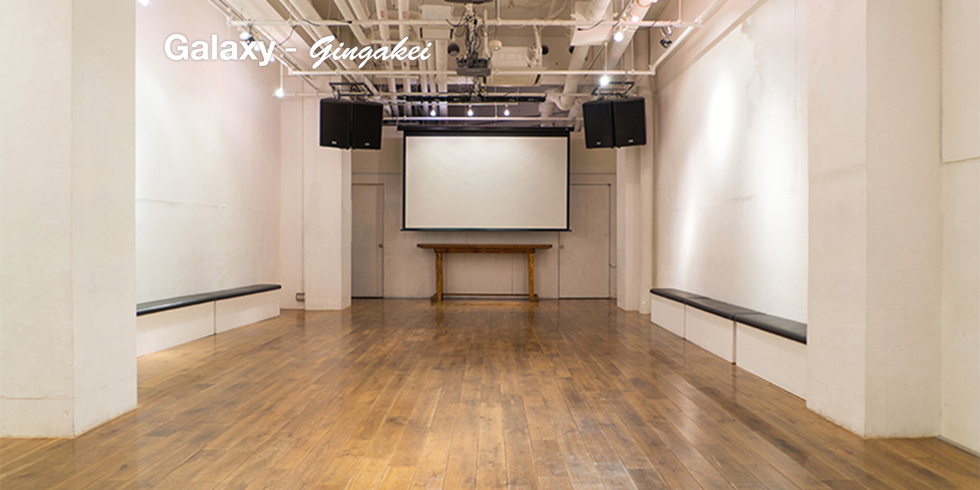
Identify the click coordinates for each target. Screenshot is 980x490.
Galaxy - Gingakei (298, 52)
